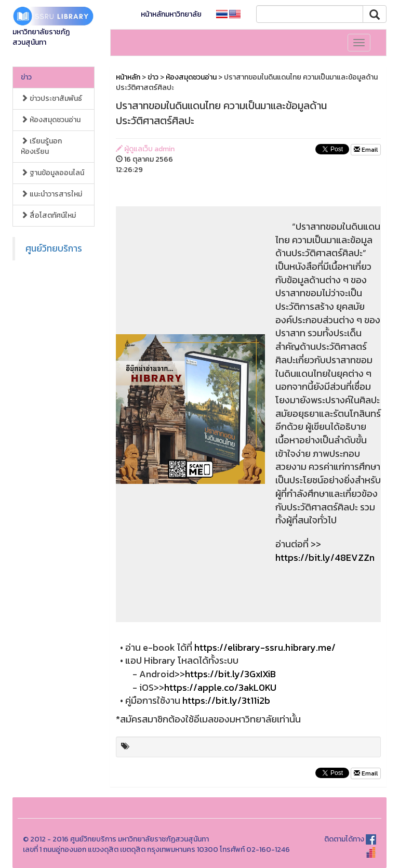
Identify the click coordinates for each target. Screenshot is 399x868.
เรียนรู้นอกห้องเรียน (41, 146)
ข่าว (26, 77)
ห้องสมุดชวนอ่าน (51, 120)
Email (366, 150)
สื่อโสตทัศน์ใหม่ (48, 215)
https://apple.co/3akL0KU (220, 687)
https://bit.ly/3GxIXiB (230, 674)
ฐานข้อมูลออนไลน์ (52, 173)
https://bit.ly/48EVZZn (325, 557)
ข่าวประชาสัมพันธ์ (51, 98)
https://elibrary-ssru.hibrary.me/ (265, 647)
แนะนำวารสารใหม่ (51, 194)
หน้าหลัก (128, 77)
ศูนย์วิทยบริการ (54, 248)
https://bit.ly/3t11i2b (226, 700)
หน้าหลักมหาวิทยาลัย (171, 14)
